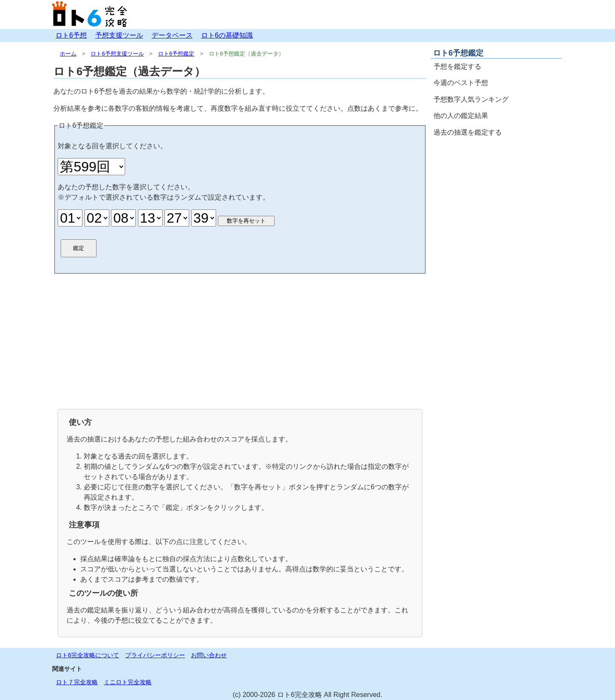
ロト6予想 (71, 35)
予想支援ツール (119, 35)
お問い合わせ (209, 655)
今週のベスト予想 (461, 83)
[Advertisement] (240, 341)
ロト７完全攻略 (77, 682)
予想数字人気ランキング (471, 99)
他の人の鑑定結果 (461, 116)
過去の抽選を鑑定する (468, 132)
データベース (172, 35)
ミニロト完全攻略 (128, 682)
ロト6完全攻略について (88, 655)
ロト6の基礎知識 (227, 35)
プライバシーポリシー (155, 655)
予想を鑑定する (457, 66)
